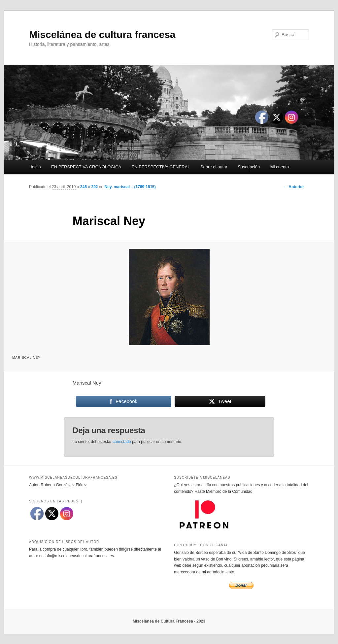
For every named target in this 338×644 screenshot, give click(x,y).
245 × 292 (89, 187)
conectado (122, 442)
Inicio (36, 167)
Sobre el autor (214, 167)
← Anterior (294, 187)
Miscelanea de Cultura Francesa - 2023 (169, 621)
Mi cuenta (280, 167)
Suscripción (249, 167)
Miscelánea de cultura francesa (102, 34)
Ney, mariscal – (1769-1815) (130, 187)
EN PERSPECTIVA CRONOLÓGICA (86, 167)
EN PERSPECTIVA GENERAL (161, 167)
